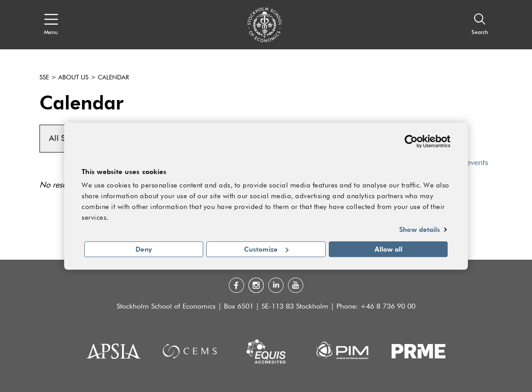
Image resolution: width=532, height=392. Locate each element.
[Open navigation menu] (51, 25)
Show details (420, 230)
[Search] (480, 25)
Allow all (388, 249)
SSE (44, 78)
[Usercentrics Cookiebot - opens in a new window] (411, 141)
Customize (266, 249)
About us (73, 78)
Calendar (113, 78)
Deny (144, 249)
